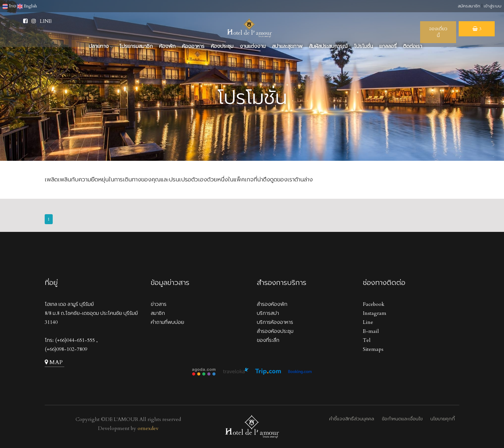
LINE (46, 21)
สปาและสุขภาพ (287, 46)
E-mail (371, 331)
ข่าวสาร (159, 304)
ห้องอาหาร (193, 46)
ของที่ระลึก (268, 340)
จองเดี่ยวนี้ (438, 32)
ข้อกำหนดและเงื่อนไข (402, 419)
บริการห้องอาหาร (275, 322)
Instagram (375, 313)
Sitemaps (373, 349)
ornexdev (148, 428)
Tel (367, 340)
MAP (54, 362)
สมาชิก (158, 313)
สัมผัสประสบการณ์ (328, 46)
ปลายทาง (101, 46)
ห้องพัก (167, 46)
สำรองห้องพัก (272, 304)
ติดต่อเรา (413, 46)
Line (368, 322)
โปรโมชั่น (363, 46)
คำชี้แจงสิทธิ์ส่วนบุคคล (352, 419)
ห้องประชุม (222, 46)
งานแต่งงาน (253, 46)
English (27, 6)
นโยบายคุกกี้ (443, 419)
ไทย (9, 6)
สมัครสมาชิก (469, 6)
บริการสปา (268, 313)
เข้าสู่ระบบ (493, 6)
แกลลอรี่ (388, 46)
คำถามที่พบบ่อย (167, 322)
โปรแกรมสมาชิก (136, 46)
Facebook (374, 304)
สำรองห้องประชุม (275, 331)
